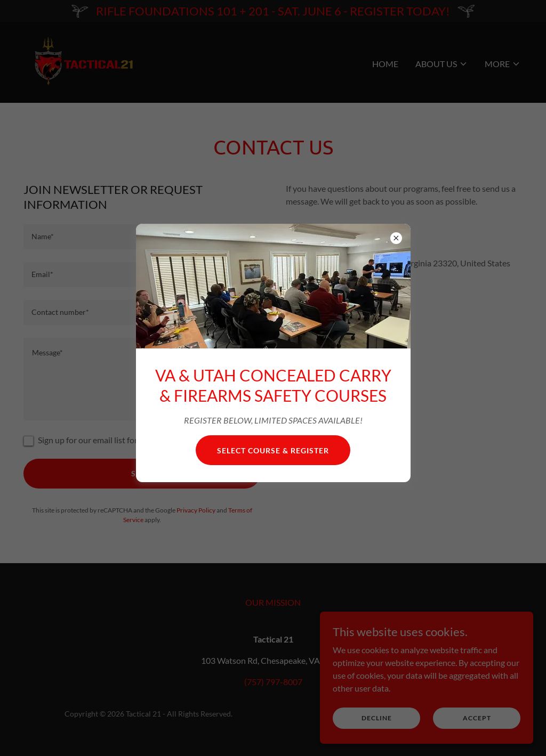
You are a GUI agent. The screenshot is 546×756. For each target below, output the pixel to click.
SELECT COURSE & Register (273, 450)
